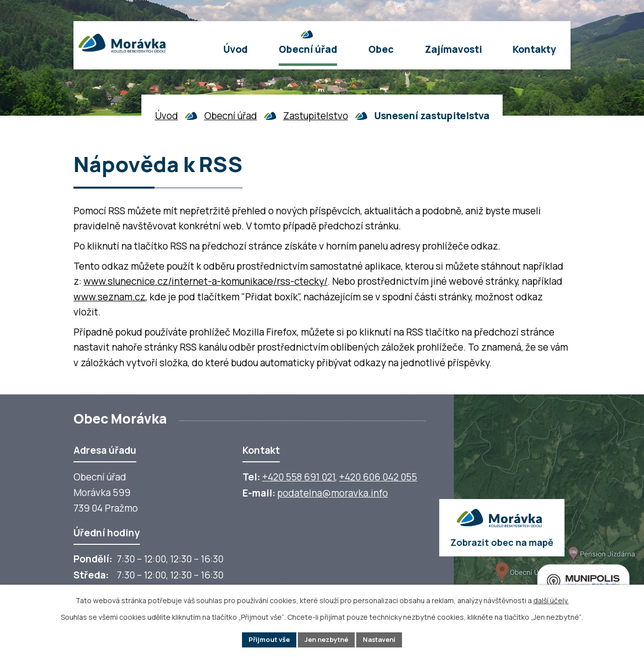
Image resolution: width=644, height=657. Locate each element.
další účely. (551, 599)
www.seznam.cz (109, 297)
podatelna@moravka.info (333, 493)
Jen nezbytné (326, 639)
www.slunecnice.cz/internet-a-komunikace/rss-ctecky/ (206, 281)
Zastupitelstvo (316, 116)
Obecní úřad (231, 116)
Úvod (167, 116)
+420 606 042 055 (378, 477)
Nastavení (384, 639)
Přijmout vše (264, 639)
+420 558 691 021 (299, 477)
